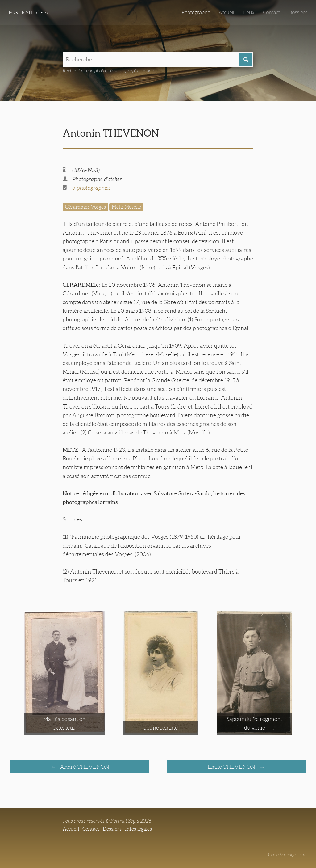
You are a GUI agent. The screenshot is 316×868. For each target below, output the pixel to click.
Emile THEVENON (232, 767)
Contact (271, 12)
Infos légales (138, 829)
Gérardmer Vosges (85, 207)
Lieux (249, 12)
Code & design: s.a (287, 855)
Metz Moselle (126, 207)
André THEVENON (84, 767)
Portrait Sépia (28, 13)
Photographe (196, 12)
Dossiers (298, 12)
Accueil (227, 12)
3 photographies (91, 188)
